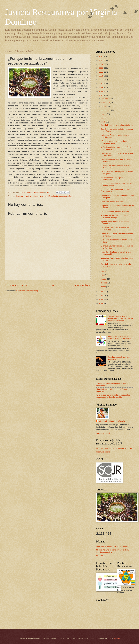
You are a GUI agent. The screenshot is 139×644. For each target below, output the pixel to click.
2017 (101, 91)
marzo (104, 279)
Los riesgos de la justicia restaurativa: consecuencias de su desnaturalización (120, 318)
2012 (101, 303)
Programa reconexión (105, 452)
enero (104, 287)
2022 (101, 72)
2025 (101, 60)
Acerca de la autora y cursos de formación (113, 546)
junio (103, 122)
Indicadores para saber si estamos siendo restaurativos (119, 338)
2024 (101, 64)
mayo (104, 271)
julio (103, 118)
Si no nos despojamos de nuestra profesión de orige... (114, 217)
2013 (101, 299)
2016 (101, 95)
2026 (101, 56)
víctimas (72, 196)
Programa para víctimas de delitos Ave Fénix (114, 448)
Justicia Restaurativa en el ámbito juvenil (117, 125)
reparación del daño (50, 196)
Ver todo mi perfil (103, 433)
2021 (101, 76)
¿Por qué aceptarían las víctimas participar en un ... (114, 142)
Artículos (100, 555)
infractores (21, 196)
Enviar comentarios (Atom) (27, 291)
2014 (101, 296)
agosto (104, 114)
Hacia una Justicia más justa (112, 202)
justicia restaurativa (34, 196)
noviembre (106, 102)
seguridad (63, 196)
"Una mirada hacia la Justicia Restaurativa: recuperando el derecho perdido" (113, 396)
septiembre (106, 110)
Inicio (51, 285)
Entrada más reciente (17, 285)
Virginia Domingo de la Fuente (112, 421)
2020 (101, 80)
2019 (101, 84)
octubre (104, 106)
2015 (101, 292)
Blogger (117, 638)
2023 (101, 68)
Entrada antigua (82, 285)
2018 (101, 88)
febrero (104, 283)
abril (103, 275)
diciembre (105, 98)
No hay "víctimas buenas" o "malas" (115, 212)
